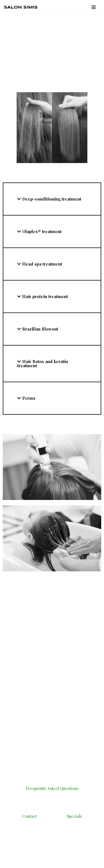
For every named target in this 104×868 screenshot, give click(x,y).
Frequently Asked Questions (52, 788)
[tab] (52, 199)
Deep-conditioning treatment (52, 199)
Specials (74, 816)
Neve (9, 857)
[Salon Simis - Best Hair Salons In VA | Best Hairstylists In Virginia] (22, 7)
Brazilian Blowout (40, 329)
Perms (29, 398)
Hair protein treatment (45, 296)
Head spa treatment (42, 264)
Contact (30, 816)
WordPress (51, 857)
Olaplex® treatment (42, 231)
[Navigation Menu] (94, 7)
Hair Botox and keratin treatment (43, 363)
